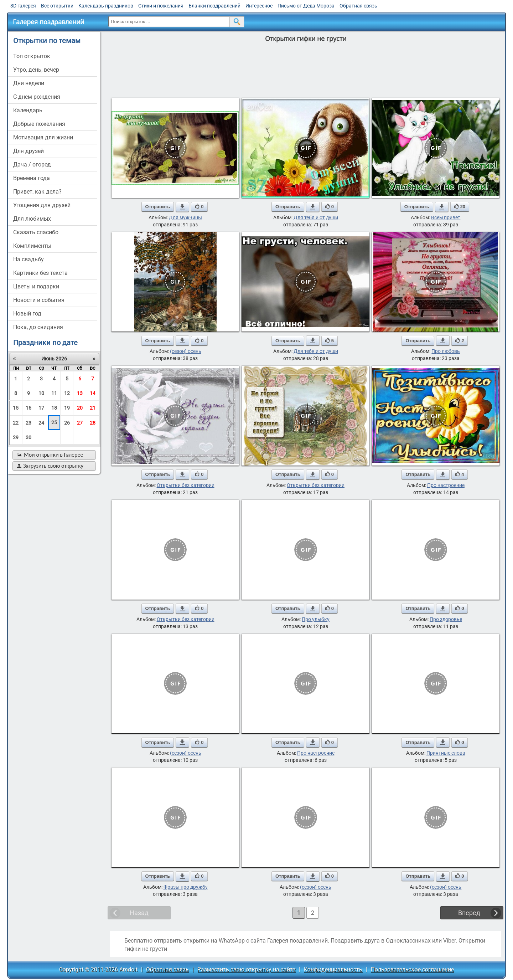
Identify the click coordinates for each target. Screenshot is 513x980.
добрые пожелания (39, 124)
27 (80, 423)
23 (28, 423)
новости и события (39, 300)
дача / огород (32, 165)
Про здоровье (446, 619)
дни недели (29, 83)
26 (67, 423)
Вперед (469, 913)
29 (16, 437)
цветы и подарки (36, 286)
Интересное (259, 6)
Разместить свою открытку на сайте (246, 969)
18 (54, 408)
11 (54, 393)
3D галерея (23, 6)
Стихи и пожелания (161, 6)
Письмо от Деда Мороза (306, 6)
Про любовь (446, 351)
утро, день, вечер (36, 70)
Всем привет (446, 217)
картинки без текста (40, 273)
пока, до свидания (38, 327)
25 (54, 422)
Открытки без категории (186, 485)
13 (80, 393)
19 (67, 408)
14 (93, 393)
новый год (27, 314)
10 (41, 393)
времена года (32, 178)
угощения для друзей (42, 205)
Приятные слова (446, 753)
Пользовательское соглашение (412, 969)
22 (16, 423)
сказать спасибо (36, 232)
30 (28, 437)
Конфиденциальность (333, 969)
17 (41, 408)
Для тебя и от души (316, 217)
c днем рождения (37, 97)
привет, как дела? (37, 192)
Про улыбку (316, 619)
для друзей (28, 151)
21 (93, 408)
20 (80, 408)
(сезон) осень (186, 351)
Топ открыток (32, 56)
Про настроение (446, 485)
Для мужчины (185, 217)
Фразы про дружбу (186, 887)
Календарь (28, 110)
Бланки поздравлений (214, 6)
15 (16, 408)
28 (93, 423)
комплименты (32, 246)
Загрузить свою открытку (50, 466)
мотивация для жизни (43, 137)
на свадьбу (28, 259)
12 (67, 393)
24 (41, 423)
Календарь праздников (106, 6)
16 (28, 408)
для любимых (32, 219)
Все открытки (57, 6)
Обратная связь (358, 6)
